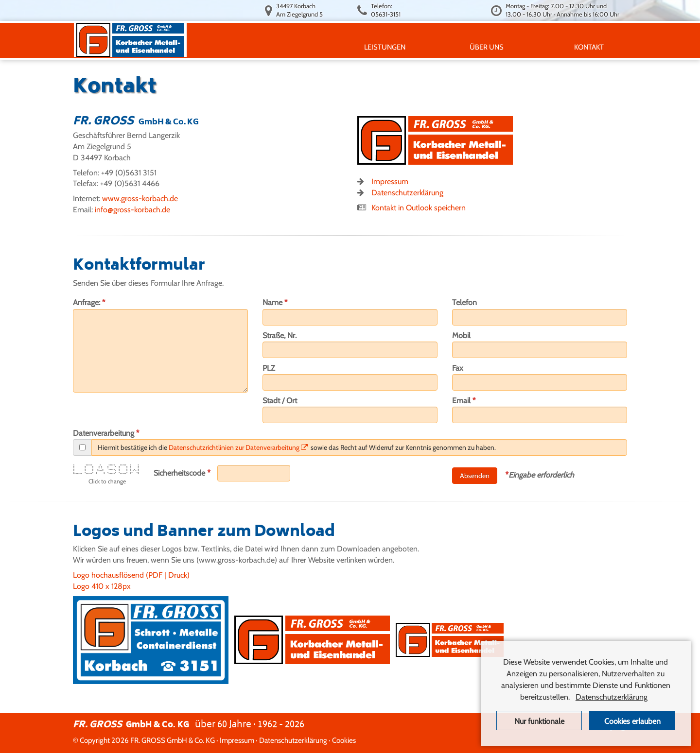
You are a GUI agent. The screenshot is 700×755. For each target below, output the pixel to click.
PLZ (269, 368)
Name (275, 302)
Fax (458, 368)
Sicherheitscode (182, 473)
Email (464, 400)
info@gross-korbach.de (132, 210)
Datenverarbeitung (106, 433)
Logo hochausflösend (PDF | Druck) (131, 575)
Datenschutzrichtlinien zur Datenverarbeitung (238, 447)
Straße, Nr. (280, 335)
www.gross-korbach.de (140, 198)
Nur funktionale (539, 721)
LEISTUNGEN (387, 47)
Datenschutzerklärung (407, 193)
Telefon (464, 302)
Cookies (344, 740)
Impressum (390, 181)
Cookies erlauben (632, 721)
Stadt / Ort (280, 401)
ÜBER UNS (489, 47)
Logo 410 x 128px (102, 586)
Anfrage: (89, 302)
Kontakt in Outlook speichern (419, 208)
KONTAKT (591, 47)
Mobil (461, 335)
